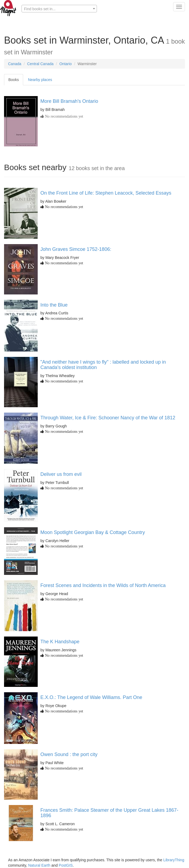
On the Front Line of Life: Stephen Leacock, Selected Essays (106, 193)
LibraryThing (174, 860)
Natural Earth (39, 865)
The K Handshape (60, 642)
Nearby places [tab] (40, 80)
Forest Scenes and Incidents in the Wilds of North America (103, 585)
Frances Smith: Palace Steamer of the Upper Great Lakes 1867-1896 (109, 813)
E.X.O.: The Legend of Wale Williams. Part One (91, 697)
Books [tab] (14, 80)
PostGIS (66, 865)
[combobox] (59, 9)
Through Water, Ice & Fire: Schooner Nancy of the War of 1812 (108, 418)
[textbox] (59, 9)
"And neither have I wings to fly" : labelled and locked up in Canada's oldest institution (103, 365)
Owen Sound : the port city (69, 754)
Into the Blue (54, 305)
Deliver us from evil (61, 474)
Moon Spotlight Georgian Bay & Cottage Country (93, 532)
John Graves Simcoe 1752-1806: (76, 249)
